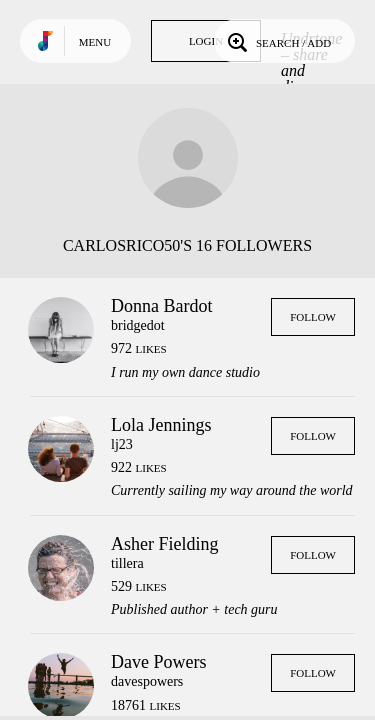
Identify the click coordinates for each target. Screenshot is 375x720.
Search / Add (277, 41)
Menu (95, 42)
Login (206, 41)
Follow (313, 317)
